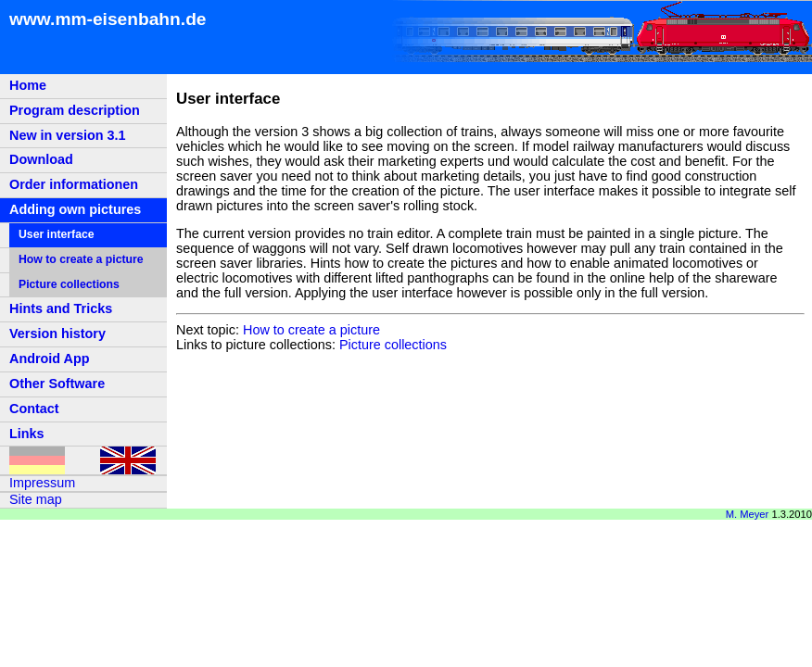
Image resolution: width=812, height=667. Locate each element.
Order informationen (74, 184)
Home (28, 85)
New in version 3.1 (68, 135)
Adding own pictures (75, 209)
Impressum (42, 483)
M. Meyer (748, 514)
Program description (75, 110)
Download (41, 159)
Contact (34, 409)
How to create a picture (81, 259)
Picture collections (69, 284)
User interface (57, 234)
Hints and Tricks (61, 308)
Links (27, 434)
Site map (36, 499)
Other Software (57, 384)
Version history (57, 333)
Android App (50, 359)
